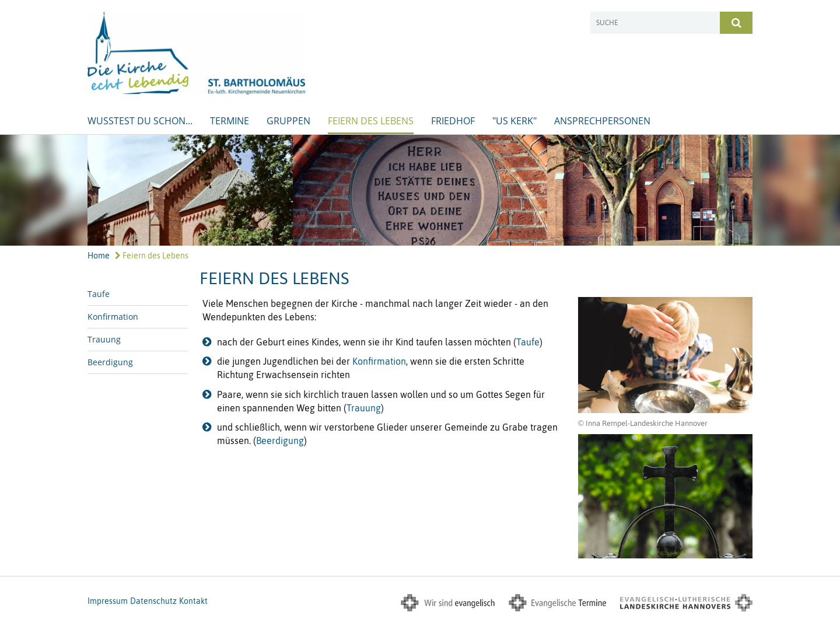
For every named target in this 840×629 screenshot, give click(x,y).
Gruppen (288, 121)
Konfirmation (113, 317)
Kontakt (193, 601)
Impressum (108, 601)
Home (99, 256)
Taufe (99, 294)
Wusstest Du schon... (140, 121)
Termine (230, 121)
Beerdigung (110, 362)
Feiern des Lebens (371, 121)
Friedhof (453, 121)
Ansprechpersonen (602, 121)
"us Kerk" (514, 121)
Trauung (104, 339)
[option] (420, 190)
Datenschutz (153, 601)
